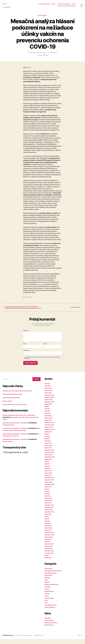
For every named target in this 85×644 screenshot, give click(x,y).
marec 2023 (48, 476)
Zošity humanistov (51, 612)
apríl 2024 (48, 446)
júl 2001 (47, 560)
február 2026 (49, 395)
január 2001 (48, 563)
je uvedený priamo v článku (39, 55)
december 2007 (50, 549)
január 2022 (48, 508)
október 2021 (49, 514)
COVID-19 (28, 299)
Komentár (26, 336)
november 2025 (50, 402)
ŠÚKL (29, 70)
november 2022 (50, 485)
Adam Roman (49, 573)
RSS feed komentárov (52, 628)
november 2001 (50, 558)
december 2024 (50, 427)
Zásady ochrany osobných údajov (67, 7)
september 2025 (50, 407)
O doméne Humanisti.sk (63, 5)
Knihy (46, 585)
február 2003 (49, 553)
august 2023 (49, 464)
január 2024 (49, 453)
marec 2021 (48, 531)
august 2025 (49, 409)
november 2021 (50, 512)
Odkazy (73, 5)
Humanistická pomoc (51, 578)
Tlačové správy (43, 18)
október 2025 (49, 405)
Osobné (47, 594)
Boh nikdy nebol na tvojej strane (13, 441)
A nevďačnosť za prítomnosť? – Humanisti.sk (17, 428)
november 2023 (50, 457)
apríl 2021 (48, 528)
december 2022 (50, 482)
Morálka (47, 587)
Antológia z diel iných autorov (54, 576)
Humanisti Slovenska (44, 5)
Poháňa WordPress (41, 640)
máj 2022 (48, 498)
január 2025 (48, 425)
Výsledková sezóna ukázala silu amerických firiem (19, 396)
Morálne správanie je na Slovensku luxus (16, 409)
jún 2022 (47, 496)
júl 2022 (47, 494)
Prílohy (47, 601)
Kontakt (53, 5)
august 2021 (49, 519)
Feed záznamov (50, 625)
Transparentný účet (9, 430)
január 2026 (49, 398)
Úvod (46, 605)
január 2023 (48, 480)
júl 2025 (47, 411)
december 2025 (50, 400)
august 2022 (49, 492)
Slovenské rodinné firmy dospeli (13, 399)
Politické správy (50, 596)
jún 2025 (47, 414)
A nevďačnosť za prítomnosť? (12, 403)
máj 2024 (48, 443)
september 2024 (50, 434)
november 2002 (50, 556)
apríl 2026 (48, 391)
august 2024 (49, 437)
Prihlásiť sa (48, 623)
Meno (25, 349)
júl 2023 (47, 466)
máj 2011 (47, 547)
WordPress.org (50, 630)
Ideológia (48, 582)
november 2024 (50, 430)
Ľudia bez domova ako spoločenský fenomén (18, 435)
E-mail (45, 349)
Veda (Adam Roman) (51, 610)
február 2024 (49, 450)
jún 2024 (47, 441)
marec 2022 (48, 503)
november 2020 (50, 540)
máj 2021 (48, 526)
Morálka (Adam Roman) (52, 589)
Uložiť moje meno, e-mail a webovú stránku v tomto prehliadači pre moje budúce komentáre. (42, 363)
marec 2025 (48, 421)
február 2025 (49, 423)
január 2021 (48, 535)
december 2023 (50, 455)
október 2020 (49, 542)
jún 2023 (47, 469)
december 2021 (50, 510)
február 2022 (49, 505)
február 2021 (49, 533)
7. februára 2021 (54, 55)
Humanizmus (49, 580)
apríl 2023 (48, 473)
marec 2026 (48, 393)
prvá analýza (41, 287)
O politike (48, 592)
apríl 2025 (48, 418)
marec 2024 (48, 448)
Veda (46, 608)
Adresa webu (26, 355)
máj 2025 (48, 416)
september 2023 (50, 462)
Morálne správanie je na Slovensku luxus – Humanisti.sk (21, 420)
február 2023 (49, 478)
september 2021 (50, 517)
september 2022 (50, 489)
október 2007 (49, 551)
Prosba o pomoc (8, 406)
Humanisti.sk (11, 640)
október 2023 (49, 459)
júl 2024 (47, 439)
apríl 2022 (48, 501)
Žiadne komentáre (43, 57)
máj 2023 (48, 471)
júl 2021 (47, 521)
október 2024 (49, 432)
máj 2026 (48, 389)
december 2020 (50, 537)
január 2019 (48, 544)
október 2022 (49, 487)
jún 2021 (47, 524)
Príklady (47, 599)
